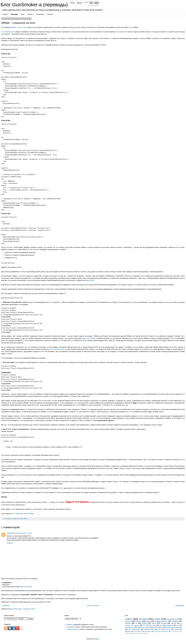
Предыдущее (180, 605)
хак (178, 625)
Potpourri (127, 633)
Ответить (10, 543)
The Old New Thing (149, 625)
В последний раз (7, 32)
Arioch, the (11, 533)
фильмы (139, 633)
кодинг (9, 519)
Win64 (176, 629)
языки (145, 633)
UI (136, 623)
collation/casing (149, 629)
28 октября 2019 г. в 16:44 (23, 533)
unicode (174, 623)
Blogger (97, 639)
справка (166, 631)
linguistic (128, 631)
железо (128, 623)
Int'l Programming (134, 629)
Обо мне (50, 14)
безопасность (129, 627)
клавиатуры (157, 631)
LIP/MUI (173, 631)
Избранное (70, 625)
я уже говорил (90, 338)
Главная (5, 14)
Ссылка (27, 587)
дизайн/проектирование (174, 627)
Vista (135, 631)
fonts (141, 631)
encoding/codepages (166, 625)
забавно (175, 621)
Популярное (70, 627)
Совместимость (161, 621)
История (143, 619)
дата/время (148, 631)
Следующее (6, 605)
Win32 (26, 519)
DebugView (90, 280)
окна (148, 621)
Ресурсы (30, 14)
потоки (164, 623)
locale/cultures (158, 627)
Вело (23, 14)
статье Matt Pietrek (58, 349)
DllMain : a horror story (19, 27)
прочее (128, 621)
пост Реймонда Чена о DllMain (23, 514)
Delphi (144, 623)
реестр (168, 629)
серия (21, 519)
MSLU (178, 631)
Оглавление (40, 14)
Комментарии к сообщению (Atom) (24, 609)
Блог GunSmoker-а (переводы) (35, 5)
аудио (133, 633)
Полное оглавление (73, 629)
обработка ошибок (144, 627)
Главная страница (93, 605)
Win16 (154, 623)
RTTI (160, 629)
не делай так (15, 519)
